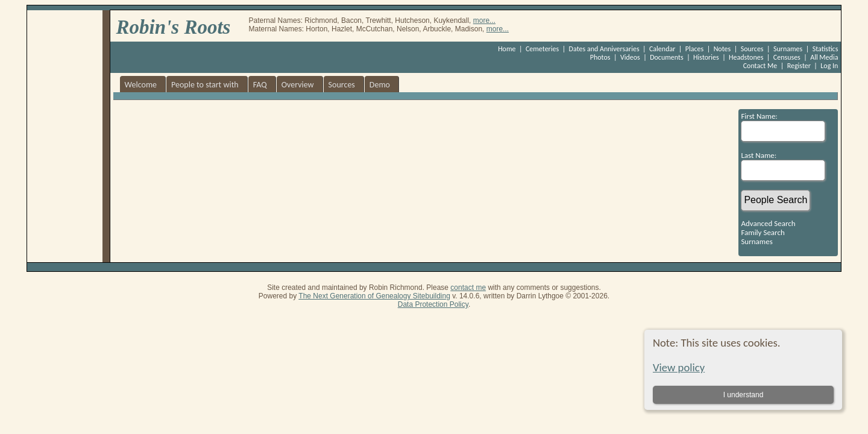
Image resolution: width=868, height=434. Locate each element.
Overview (298, 85)
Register (799, 66)
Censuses (787, 57)
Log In (829, 66)
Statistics (826, 49)
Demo (380, 85)
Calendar (662, 49)
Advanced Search (768, 223)
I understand (743, 395)
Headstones (746, 57)
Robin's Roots (174, 27)
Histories (706, 57)
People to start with (205, 85)
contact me (468, 288)
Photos (600, 57)
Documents (667, 57)
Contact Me (760, 66)
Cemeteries (542, 49)
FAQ (260, 85)
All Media (824, 57)
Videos (630, 57)
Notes (722, 49)
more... (484, 20)
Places (694, 49)
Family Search (763, 232)
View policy (679, 367)
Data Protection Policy (433, 304)
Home (507, 49)
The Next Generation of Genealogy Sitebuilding (374, 296)
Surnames (788, 49)
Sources (752, 49)
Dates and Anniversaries (604, 49)
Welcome (141, 85)
